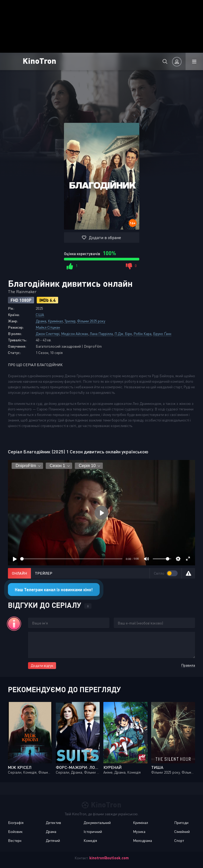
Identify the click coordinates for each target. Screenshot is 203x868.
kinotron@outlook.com (109, 858)
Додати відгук (42, 665)
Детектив (53, 823)
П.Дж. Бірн (123, 334)
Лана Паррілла (101, 334)
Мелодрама (142, 840)
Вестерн (15, 840)
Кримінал (55, 321)
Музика (139, 831)
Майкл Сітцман (48, 327)
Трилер (70, 321)
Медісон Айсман (75, 334)
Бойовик (15, 831)
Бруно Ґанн (162, 334)
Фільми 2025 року (91, 321)
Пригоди (181, 823)
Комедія (90, 840)
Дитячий (53, 840)
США (40, 315)
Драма (41, 321)
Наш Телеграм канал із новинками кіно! (54, 590)
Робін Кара (142, 334)
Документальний (97, 823)
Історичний (93, 831)
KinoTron (40, 60)
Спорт (179, 840)
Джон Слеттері (48, 334)
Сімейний (182, 831)
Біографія (16, 823)
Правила (188, 665)
